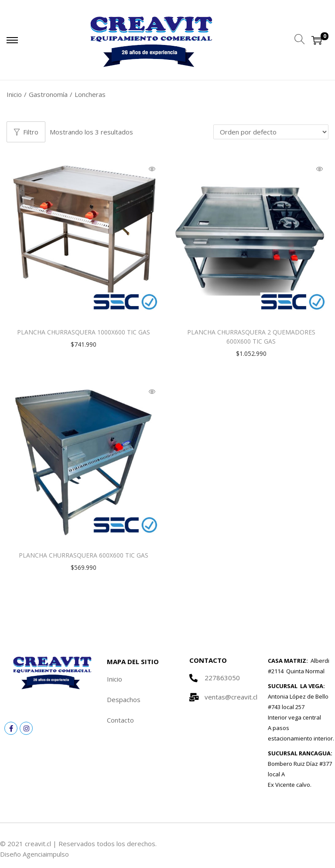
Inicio (14, 94)
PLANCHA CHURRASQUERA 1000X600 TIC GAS (84, 332)
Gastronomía (48, 94)
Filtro (26, 132)
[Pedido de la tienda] (271, 132)
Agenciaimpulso (46, 854)
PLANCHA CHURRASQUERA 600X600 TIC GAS (84, 555)
